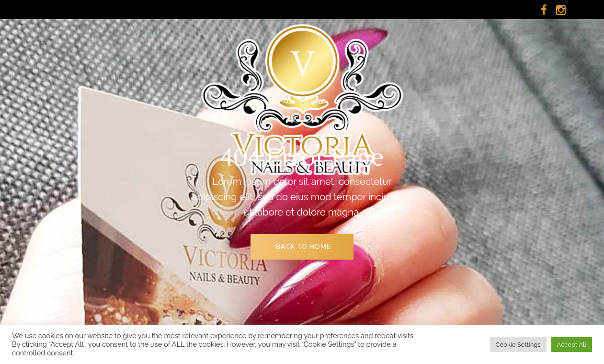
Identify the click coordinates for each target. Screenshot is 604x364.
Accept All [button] (572, 345)
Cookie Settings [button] (518, 345)
